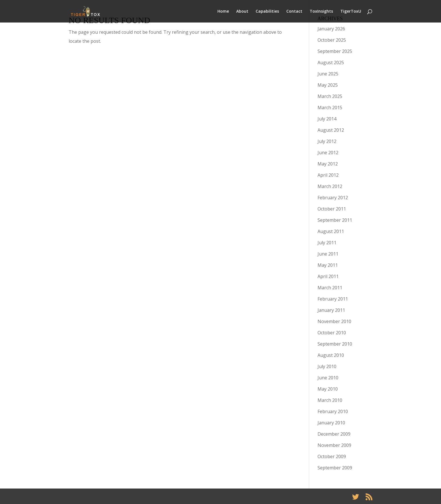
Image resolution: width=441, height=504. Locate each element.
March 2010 (330, 400)
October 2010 (332, 333)
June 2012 (328, 153)
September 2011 (335, 220)
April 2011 (328, 276)
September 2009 (335, 468)
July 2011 (327, 243)
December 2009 (334, 434)
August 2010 (331, 355)
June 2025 (328, 74)
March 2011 (330, 288)
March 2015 (330, 107)
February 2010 (333, 411)
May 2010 (328, 389)
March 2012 (330, 186)
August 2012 (331, 130)
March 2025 (330, 96)
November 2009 (334, 445)
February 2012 (333, 198)
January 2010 (331, 423)
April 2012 (328, 175)
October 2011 (332, 209)
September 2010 (335, 344)
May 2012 (328, 164)
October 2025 (332, 40)
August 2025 (331, 62)
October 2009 (332, 456)
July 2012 (327, 141)
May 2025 (328, 85)
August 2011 (331, 231)
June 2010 (328, 378)
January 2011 (331, 310)
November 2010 (334, 321)
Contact (294, 12)
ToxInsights (321, 12)
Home (223, 12)
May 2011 (328, 265)
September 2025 (335, 51)
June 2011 (328, 254)
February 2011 (333, 299)
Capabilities (267, 12)
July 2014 (327, 119)
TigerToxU (351, 12)
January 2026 (331, 29)
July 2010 (327, 366)
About (242, 12)
